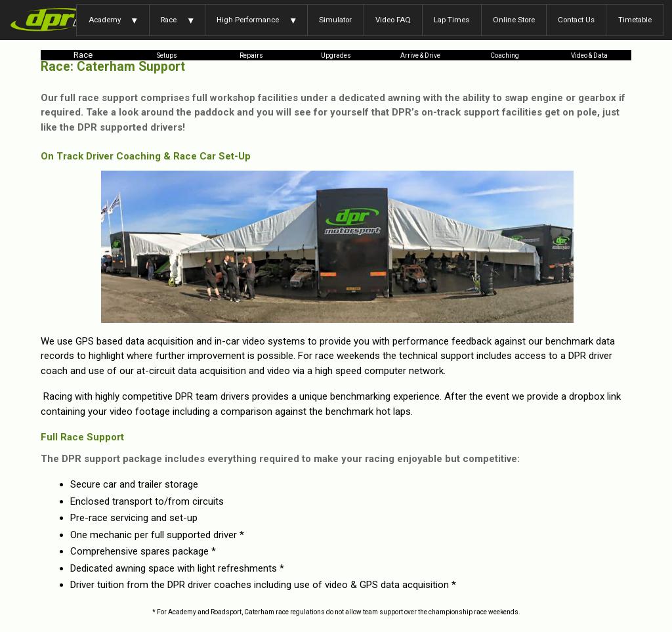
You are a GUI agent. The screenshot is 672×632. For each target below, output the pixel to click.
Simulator (335, 20)
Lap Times (451, 20)
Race (169, 20)
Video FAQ (393, 20)
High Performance (248, 20)
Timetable (635, 20)
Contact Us (576, 20)
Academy (105, 20)
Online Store (514, 20)
